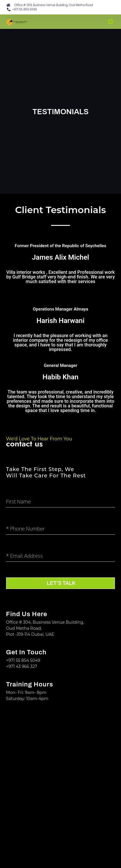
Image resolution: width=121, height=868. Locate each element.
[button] (111, 22)
